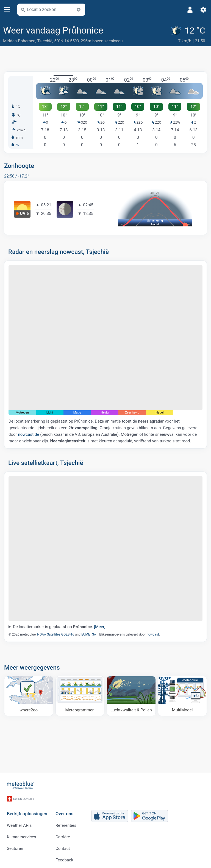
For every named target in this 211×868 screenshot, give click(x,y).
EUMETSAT (89, 634)
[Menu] (7, 10)
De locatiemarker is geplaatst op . (59, 627)
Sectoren (15, 846)
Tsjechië (45, 41)
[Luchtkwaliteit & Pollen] (131, 696)
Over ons (64, 811)
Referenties (66, 823)
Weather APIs (19, 823)
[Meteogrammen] (80, 696)
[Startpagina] (21, 785)
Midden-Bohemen (19, 41)
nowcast (153, 634)
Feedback (64, 857)
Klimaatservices (21, 834)
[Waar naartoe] (29, 696)
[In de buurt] (79, 10)
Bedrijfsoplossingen (27, 811)
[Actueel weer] (189, 35)
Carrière (63, 834)
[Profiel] (190, 10)
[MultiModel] (183, 696)
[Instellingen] (203, 10)
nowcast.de (28, 434)
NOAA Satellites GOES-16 (56, 634)
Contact (63, 846)
